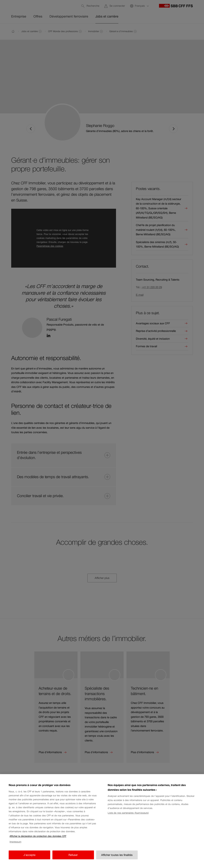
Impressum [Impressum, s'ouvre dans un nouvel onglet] (15, 849)
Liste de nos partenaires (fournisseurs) (128, 820)
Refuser (73, 862)
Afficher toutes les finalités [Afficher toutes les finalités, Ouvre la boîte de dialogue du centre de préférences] (117, 862)
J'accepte (29, 862)
